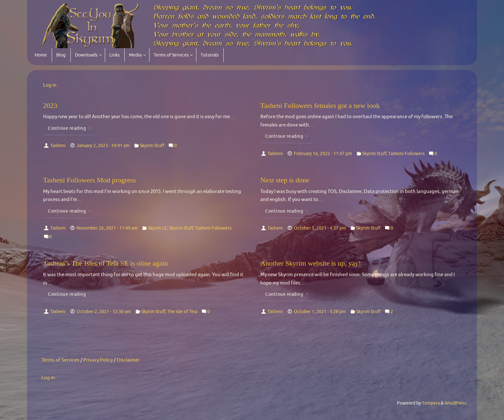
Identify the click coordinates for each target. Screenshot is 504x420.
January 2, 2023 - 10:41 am (103, 146)
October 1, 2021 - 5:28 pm (320, 312)
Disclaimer (128, 360)
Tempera (431, 403)
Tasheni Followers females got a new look (320, 105)
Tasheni (58, 146)
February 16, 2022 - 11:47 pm (323, 154)
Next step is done (285, 180)
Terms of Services (60, 360)
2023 (50, 105)
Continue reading (70, 128)
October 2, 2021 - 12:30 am (104, 312)
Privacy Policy (98, 360)
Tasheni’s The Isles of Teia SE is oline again (105, 263)
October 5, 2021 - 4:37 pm (320, 228)
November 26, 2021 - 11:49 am (107, 228)
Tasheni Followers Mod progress (90, 180)
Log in (50, 85)
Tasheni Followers (406, 154)
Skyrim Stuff (152, 146)
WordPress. (456, 403)
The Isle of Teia (182, 312)
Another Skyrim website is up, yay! (311, 263)
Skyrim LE (157, 228)
